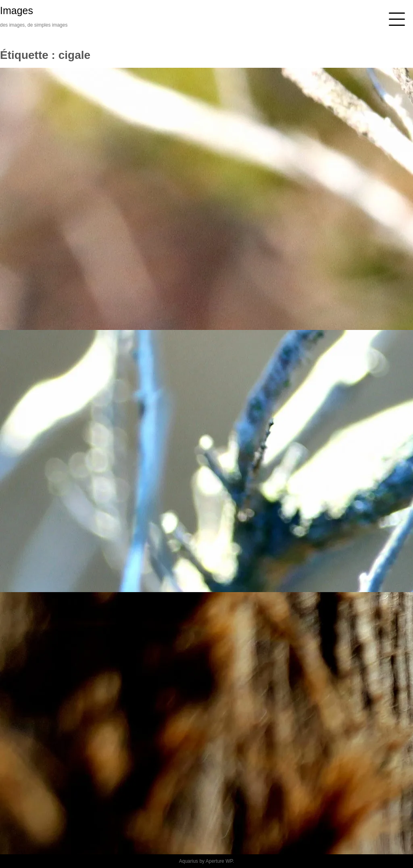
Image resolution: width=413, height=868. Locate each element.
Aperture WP (219, 861)
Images (17, 10)
